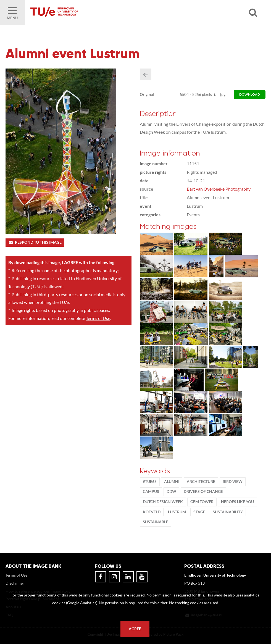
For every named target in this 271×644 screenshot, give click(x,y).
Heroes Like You (237, 502)
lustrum (177, 512)
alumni (172, 482)
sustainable (156, 522)
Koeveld (152, 512)
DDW (171, 491)
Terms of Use (98, 318)
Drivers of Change (203, 491)
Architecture (201, 482)
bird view (233, 482)
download (250, 94)
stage (199, 512)
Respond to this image (35, 242)
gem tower (202, 502)
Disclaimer (15, 583)
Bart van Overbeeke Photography (219, 189)
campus (151, 491)
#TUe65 (150, 482)
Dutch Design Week (163, 502)
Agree (135, 629)
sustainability (228, 512)
